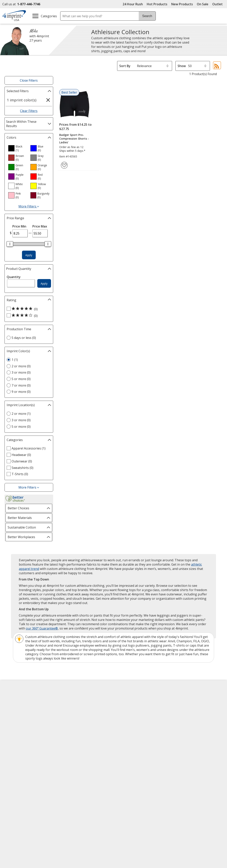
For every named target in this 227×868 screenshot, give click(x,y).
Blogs (65, 712)
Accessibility (14, 704)
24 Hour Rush (133, 4)
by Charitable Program (140, 712)
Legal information (191, 798)
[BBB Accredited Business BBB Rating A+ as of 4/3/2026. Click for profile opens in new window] (185, 777)
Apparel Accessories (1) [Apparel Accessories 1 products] (29, 448)
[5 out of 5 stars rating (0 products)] (28, 309)
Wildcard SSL (137, 789)
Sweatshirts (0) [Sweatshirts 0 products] (22, 468)
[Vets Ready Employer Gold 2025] (43, 789)
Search (147, 16)
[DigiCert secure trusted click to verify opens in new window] (143, 778)
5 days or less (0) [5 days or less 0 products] (24, 338)
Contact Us (13, 712)
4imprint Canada (184, 704)
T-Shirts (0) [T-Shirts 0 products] (20, 474)
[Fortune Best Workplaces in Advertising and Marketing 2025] (17, 789)
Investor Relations (19, 726)
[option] (18, 148)
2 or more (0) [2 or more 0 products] (21, 366)
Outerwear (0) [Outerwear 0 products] (22, 461)
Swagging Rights (74, 747)
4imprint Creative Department (139, 697)
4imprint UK (181, 712)
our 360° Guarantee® (42, 628)
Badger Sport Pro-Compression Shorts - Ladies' (74, 139)
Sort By (125, 66)
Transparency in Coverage (81, 754)
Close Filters (29, 80)
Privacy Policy (16, 733)
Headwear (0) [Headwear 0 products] (21, 455)
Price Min (19, 226)
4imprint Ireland (184, 719)
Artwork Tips (126, 704)
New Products (182, 4)
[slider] (10, 244)
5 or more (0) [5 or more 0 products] (21, 379)
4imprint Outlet (184, 730)
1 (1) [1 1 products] (15, 360)
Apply (29, 255)
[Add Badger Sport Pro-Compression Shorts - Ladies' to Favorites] (64, 165)
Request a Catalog (74, 740)
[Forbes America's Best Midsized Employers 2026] (73, 789)
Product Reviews (73, 733)
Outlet (218, 4)
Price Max (40, 226)
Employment (15, 719)
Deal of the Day (184, 737)
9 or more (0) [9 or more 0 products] (21, 392)
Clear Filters (29, 111)
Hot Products (157, 4)
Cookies (12, 752)
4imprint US (181, 697)
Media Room (70, 726)
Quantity (14, 277)
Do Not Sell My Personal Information (23, 742)
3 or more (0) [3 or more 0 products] (21, 372)
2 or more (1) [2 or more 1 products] (21, 414)
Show (182, 66)
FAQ (64, 719)
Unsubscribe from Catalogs (26, 759)
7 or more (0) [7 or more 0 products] (21, 385)
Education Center (74, 697)
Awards (66, 704)
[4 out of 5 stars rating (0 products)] (28, 316)
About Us (12, 697)
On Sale (203, 4)
